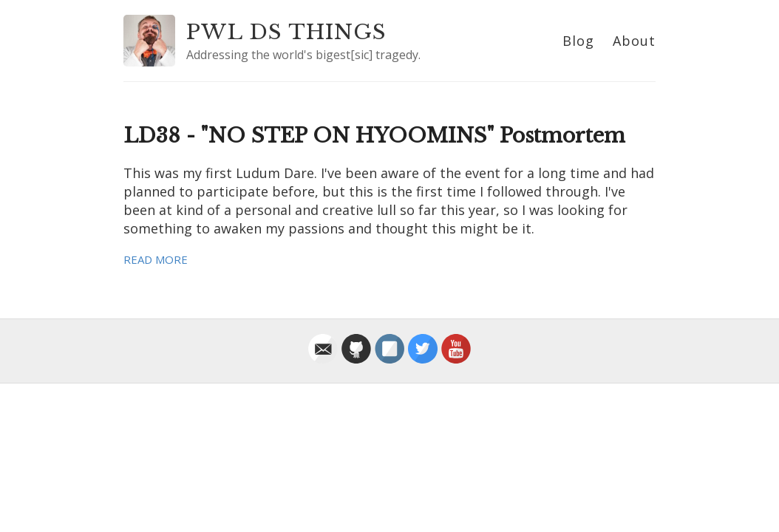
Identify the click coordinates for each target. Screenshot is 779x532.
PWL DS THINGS (286, 32)
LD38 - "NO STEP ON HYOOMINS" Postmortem (374, 136)
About (634, 41)
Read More (156, 259)
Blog (578, 41)
